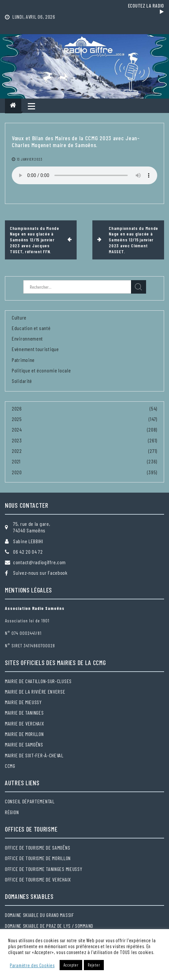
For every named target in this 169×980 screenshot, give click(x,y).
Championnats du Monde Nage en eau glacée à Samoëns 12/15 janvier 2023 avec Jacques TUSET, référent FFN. (35, 240)
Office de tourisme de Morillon (38, 858)
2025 (17, 419)
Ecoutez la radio (146, 9)
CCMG (10, 766)
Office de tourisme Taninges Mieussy (44, 869)
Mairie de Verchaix (25, 723)
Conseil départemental (30, 801)
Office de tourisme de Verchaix (38, 879)
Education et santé (31, 328)
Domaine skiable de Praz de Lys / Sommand (49, 926)
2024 (17, 429)
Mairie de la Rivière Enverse (35, 691)
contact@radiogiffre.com (39, 562)
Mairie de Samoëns (24, 744)
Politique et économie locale (41, 370)
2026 (17, 408)
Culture (19, 317)
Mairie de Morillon (24, 734)
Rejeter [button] (94, 965)
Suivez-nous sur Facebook (40, 573)
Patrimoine (23, 360)
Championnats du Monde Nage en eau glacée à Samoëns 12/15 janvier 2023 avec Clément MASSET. (133, 240)
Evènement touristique (35, 349)
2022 (17, 451)
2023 (17, 440)
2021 (16, 461)
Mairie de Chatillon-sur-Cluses (38, 681)
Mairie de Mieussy (23, 702)
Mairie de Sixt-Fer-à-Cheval (34, 755)
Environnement (27, 338)
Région (12, 812)
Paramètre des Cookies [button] (32, 965)
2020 (17, 472)
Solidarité (22, 381)
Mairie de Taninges (24, 713)
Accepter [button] (71, 965)
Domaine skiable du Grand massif (39, 915)
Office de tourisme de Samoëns (38, 847)
